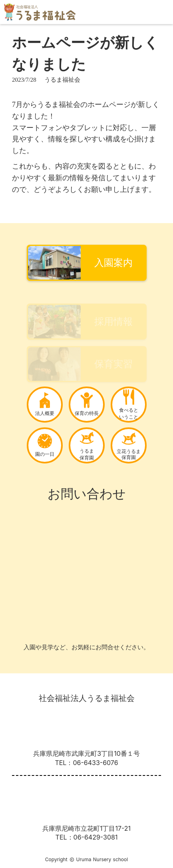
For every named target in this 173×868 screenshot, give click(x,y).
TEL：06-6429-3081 (87, 837)
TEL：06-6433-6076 (86, 763)
